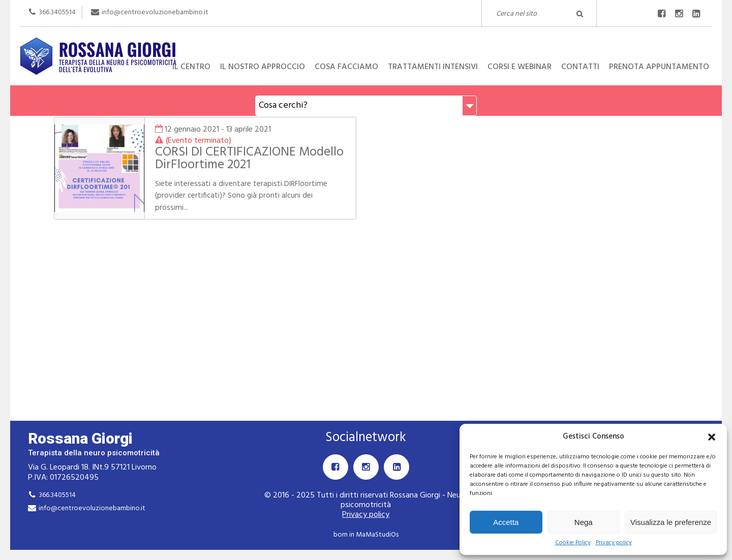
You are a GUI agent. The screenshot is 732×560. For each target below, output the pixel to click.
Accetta (506, 522)
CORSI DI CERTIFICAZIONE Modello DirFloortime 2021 (249, 159)
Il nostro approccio (263, 67)
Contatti (580, 67)
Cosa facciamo (346, 67)
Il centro (191, 67)
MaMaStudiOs (377, 535)
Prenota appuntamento (659, 67)
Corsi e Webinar (520, 67)
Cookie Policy (573, 543)
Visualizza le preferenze (671, 522)
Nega (584, 522)
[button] (712, 437)
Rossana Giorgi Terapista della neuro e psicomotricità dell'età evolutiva (366, 38)
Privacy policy (614, 543)
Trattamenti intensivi (433, 67)
